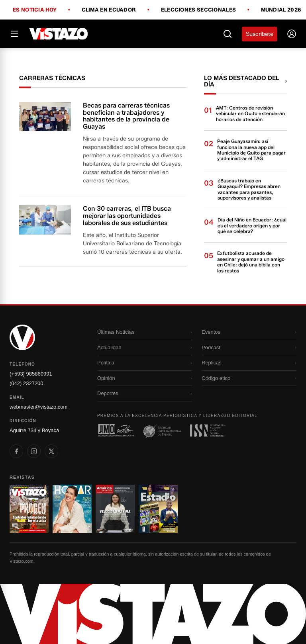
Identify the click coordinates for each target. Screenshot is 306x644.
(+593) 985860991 (31, 374)
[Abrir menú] (14, 34)
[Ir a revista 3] (115, 509)
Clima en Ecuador (109, 10)
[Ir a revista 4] (158, 509)
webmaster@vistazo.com (38, 407)
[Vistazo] (59, 34)
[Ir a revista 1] (29, 509)
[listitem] (16, 451)
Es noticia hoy (35, 10)
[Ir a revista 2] (72, 509)
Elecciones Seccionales (199, 10)
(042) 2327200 (26, 383)
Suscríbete (260, 34)
